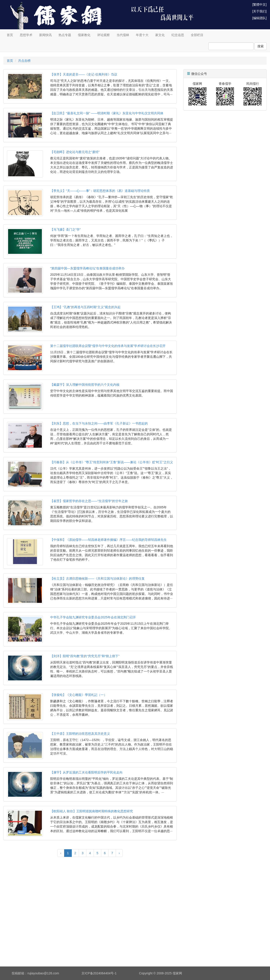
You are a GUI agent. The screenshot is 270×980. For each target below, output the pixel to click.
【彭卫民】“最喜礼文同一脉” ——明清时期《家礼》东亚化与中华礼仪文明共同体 (107, 113)
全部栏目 (197, 35)
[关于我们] (259, 11)
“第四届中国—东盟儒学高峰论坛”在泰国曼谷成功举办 (87, 268)
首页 (10, 35)
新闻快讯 (45, 35)
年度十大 (142, 35)
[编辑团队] (259, 18)
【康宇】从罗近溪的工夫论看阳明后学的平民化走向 (86, 772)
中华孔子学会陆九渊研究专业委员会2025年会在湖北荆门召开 (93, 617)
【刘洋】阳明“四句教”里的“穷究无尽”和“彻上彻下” (85, 656)
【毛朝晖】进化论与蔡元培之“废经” (75, 152)
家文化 (160, 35)
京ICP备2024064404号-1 (99, 973)
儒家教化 (84, 35)
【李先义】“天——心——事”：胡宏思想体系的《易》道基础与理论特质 (100, 191)
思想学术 (26, 35)
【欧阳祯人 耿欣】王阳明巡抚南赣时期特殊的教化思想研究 (92, 811)
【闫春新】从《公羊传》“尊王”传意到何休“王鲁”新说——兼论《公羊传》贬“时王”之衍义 (112, 462)
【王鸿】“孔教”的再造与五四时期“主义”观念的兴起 (85, 307)
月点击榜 (24, 61)
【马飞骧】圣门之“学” (65, 230)
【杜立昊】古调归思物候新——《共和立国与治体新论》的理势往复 (97, 578)
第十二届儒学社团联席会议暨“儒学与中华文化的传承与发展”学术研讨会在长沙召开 (108, 346)
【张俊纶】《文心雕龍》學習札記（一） (79, 695)
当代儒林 (123, 35)
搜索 (261, 46)
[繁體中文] (259, 5)
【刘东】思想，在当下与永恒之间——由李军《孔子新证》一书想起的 (99, 423)
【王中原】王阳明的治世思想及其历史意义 (80, 734)
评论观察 (103, 35)
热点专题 (65, 35)
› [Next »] (119, 853)
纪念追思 (178, 35)
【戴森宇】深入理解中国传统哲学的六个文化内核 (85, 385)
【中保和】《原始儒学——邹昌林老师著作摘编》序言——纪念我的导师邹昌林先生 (108, 540)
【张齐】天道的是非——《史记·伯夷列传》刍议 (84, 74)
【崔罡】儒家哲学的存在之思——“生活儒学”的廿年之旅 (89, 501)
